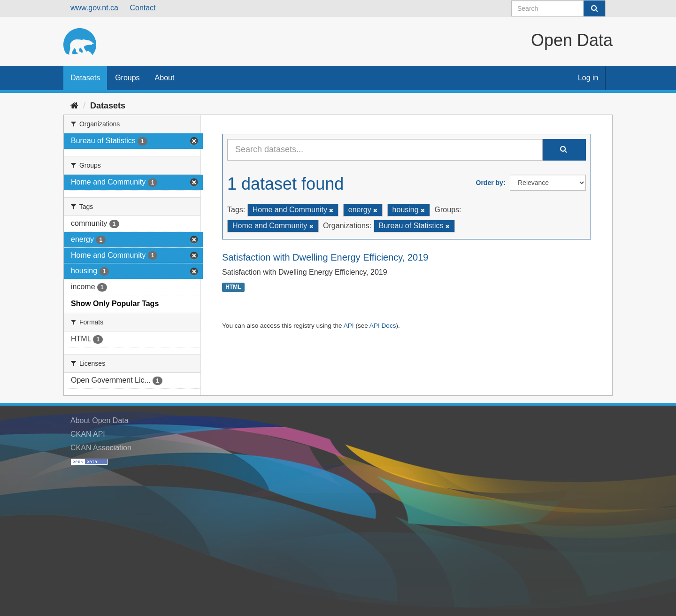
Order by (490, 183)
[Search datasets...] (385, 150)
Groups (127, 78)
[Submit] (594, 8)
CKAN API (88, 434)
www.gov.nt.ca (94, 8)
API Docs (383, 326)
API (349, 326)
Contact (142, 8)
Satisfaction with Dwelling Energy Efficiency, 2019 (325, 257)
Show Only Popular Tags (115, 304)
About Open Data (100, 420)
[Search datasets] (558, 8)
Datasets (85, 78)
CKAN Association (101, 448)
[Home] (74, 106)
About (165, 78)
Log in (588, 78)
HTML (233, 287)
